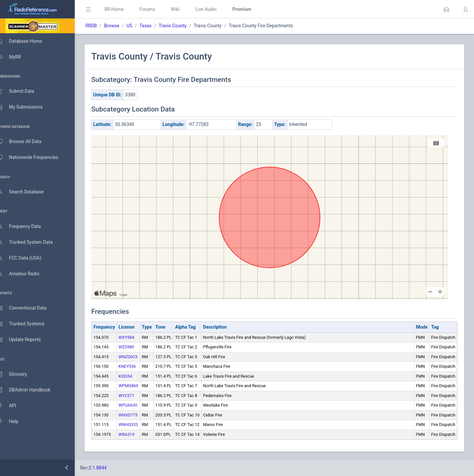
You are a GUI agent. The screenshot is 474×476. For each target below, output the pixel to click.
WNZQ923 (137, 357)
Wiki (185, 9)
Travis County (182, 26)
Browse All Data (25, 142)
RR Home (123, 9)
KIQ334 (135, 376)
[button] (446, 9)
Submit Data (22, 91)
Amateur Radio (25, 274)
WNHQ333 (138, 425)
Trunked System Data (31, 242)
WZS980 (136, 347)
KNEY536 (137, 366)
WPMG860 (138, 386)
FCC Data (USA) (25, 258)
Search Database (27, 192)
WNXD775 (138, 415)
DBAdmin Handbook (30, 390)
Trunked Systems (27, 324)
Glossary (18, 374)
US (139, 26)
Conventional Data (28, 308)
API (13, 406)
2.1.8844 (107, 468)
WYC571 (136, 396)
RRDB (101, 26)
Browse (121, 26)
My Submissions (26, 107)
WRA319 (136, 434)
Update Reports (25, 340)
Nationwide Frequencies (34, 158)
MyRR (15, 57)
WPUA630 (137, 405)
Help (14, 422)
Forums (157, 9)
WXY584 (136, 337)
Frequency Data (25, 226)
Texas (155, 26)
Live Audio (215, 9)
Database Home (26, 41)
